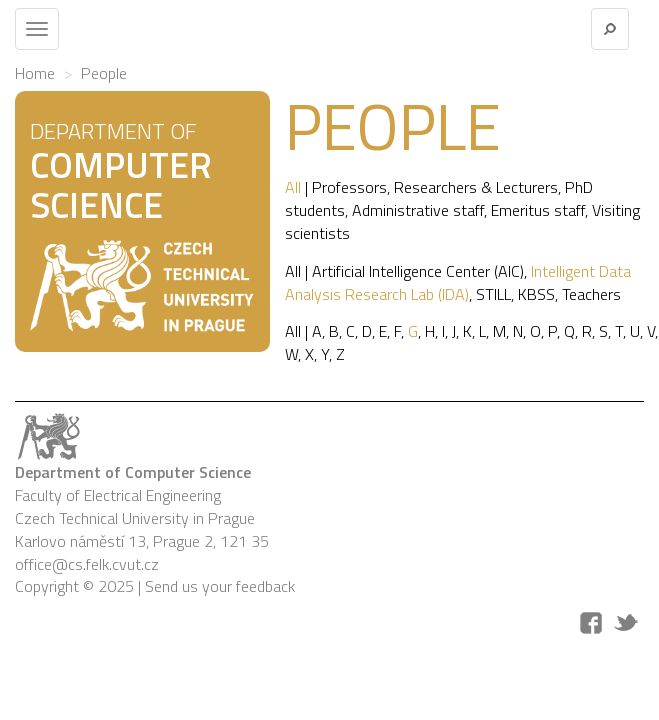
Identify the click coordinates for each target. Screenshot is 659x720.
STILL (493, 294)
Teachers (591, 294)
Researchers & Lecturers (476, 187)
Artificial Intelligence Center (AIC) (418, 271)
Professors (349, 187)
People (104, 73)
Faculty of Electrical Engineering (118, 495)
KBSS (536, 294)
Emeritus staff (538, 210)
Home (35, 73)
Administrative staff (418, 210)
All (293, 187)
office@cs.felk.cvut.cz (87, 564)
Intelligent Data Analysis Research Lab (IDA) (458, 282)
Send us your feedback (220, 586)
